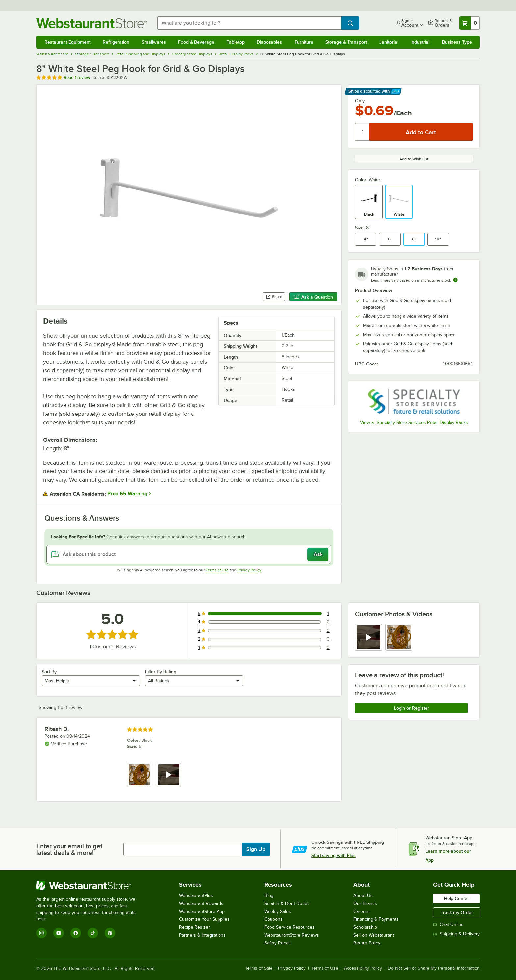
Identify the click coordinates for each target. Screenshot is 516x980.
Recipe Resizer (194, 927)
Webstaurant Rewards (201, 904)
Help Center (456, 898)
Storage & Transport (346, 42)
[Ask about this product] (189, 554)
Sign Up (256, 849)
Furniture (304, 42)
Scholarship (365, 927)
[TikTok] (93, 933)
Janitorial (389, 42)
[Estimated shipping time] (455, 280)
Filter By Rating (161, 672)
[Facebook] (76, 933)
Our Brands (365, 904)
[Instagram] (41, 933)
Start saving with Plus (334, 855)
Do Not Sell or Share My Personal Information (434, 968)
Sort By (49, 672)
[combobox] (249, 23)
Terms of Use (217, 570)
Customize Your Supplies (204, 919)
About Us (363, 896)
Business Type (457, 42)
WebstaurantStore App (202, 911)
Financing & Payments (376, 919)
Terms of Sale (259, 968)
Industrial (420, 42)
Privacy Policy (249, 570)
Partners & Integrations (202, 935)
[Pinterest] (110, 933)
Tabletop (236, 42)
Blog (269, 896)
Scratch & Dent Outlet (286, 904)
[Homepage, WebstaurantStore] (91, 23)
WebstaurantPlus (196, 896)
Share (274, 297)
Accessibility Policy (363, 968)
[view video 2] (169, 775)
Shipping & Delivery (456, 934)
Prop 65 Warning (127, 494)
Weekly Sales (278, 911)
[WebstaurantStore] (90, 886)
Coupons (273, 919)
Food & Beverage (196, 42)
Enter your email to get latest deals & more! (69, 849)
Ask (318, 554)
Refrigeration (116, 42)
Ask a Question (313, 297)
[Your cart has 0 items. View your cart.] (470, 23)
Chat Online (448, 925)
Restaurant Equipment (67, 42)
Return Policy (367, 943)
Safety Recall (277, 943)
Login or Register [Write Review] (412, 708)
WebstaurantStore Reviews (292, 935)
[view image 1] (139, 775)
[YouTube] (59, 933)
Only (360, 101)
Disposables (269, 42)
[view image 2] (399, 637)
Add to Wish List (414, 159)
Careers (361, 911)
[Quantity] (362, 132)
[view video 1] (369, 637)
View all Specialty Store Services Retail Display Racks (414, 423)
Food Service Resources (289, 927)
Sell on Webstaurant (374, 935)
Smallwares (154, 42)
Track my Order (457, 912)
